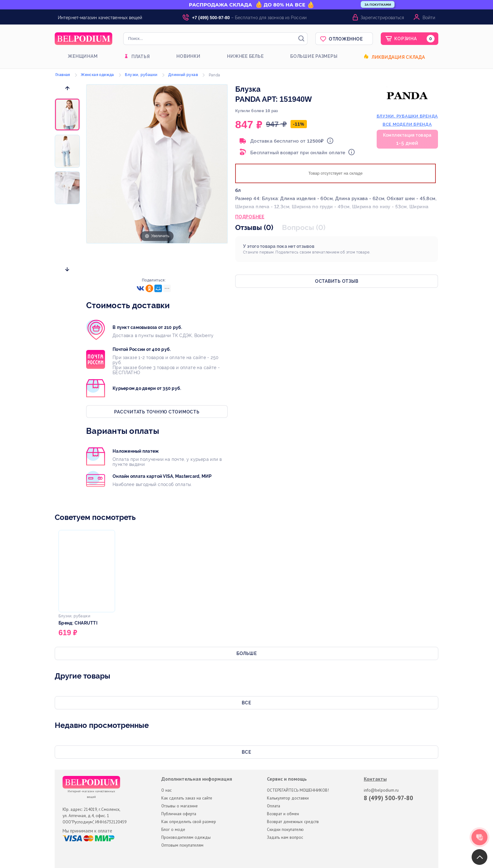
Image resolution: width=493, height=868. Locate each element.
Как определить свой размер (189, 822)
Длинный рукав (183, 75)
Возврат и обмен (283, 814)
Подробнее (250, 217)
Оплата (274, 806)
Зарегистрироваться (382, 18)
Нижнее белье (245, 56)
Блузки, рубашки (141, 75)
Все (246, 703)
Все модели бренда (407, 124)
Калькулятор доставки (288, 798)
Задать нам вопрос (285, 837)
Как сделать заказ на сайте (187, 798)
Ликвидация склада (398, 57)
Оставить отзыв (337, 281)
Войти (429, 18)
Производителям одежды (186, 837)
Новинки (188, 56)
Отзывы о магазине (180, 806)
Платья (141, 57)
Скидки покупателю (285, 829)
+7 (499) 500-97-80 (211, 18)
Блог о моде (173, 829)
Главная (63, 75)
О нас (166, 790)
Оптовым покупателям (182, 845)
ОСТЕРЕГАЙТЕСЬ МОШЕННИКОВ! (298, 790)
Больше (247, 653)
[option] (67, 115)
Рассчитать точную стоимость (157, 412)
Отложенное (346, 39)
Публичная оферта (179, 814)
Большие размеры (314, 56)
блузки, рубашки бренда (407, 116)
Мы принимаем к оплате (87, 831)
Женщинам (83, 56)
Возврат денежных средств (293, 822)
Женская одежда (97, 75)
